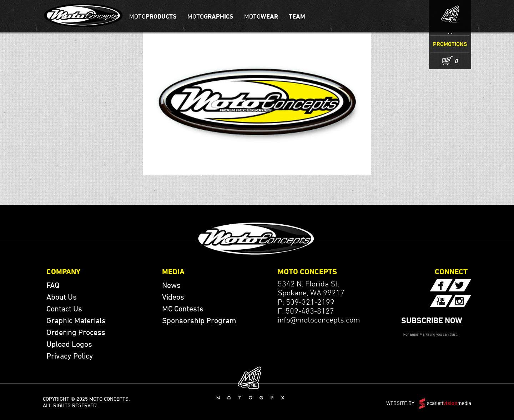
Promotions (450, 44)
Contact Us (64, 309)
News (171, 285)
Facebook (441, 285)
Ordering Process (76, 332)
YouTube (441, 301)
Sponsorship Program (199, 320)
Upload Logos (69, 344)
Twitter (460, 285)
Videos (173, 297)
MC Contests (183, 309)
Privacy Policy (70, 356)
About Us (62, 297)
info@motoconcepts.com (319, 320)
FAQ (53, 285)
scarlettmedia (449, 403)
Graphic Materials (76, 320)
